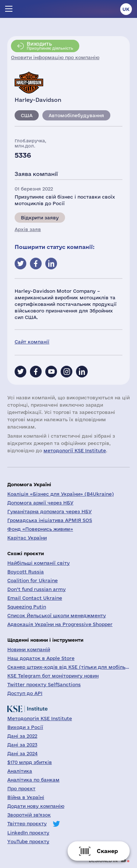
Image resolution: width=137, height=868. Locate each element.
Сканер (107, 851)
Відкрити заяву (40, 218)
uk (126, 9)
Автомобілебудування (76, 115)
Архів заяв (28, 229)
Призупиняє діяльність (50, 46)
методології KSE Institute (75, 450)
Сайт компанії (32, 342)
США (27, 115)
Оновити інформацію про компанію (55, 57)
